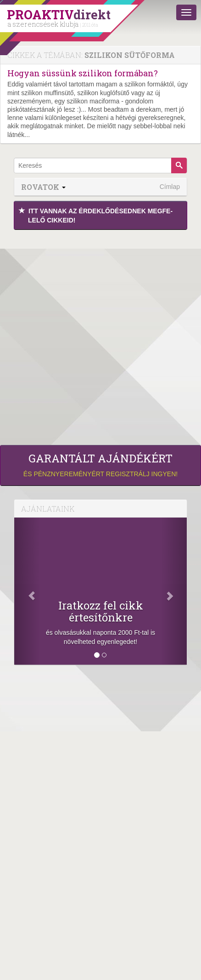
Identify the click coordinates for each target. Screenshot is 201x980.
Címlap (170, 187)
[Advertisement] (100, 335)
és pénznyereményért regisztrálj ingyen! (100, 465)
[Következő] (174, 591)
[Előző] (27, 591)
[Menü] (186, 12)
